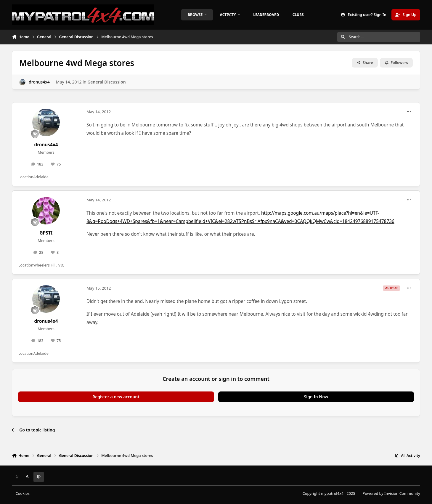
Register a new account (116, 397)
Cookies (23, 493)
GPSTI (46, 233)
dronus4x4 (39, 82)
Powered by (391, 493)
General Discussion (106, 82)
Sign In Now (316, 397)
